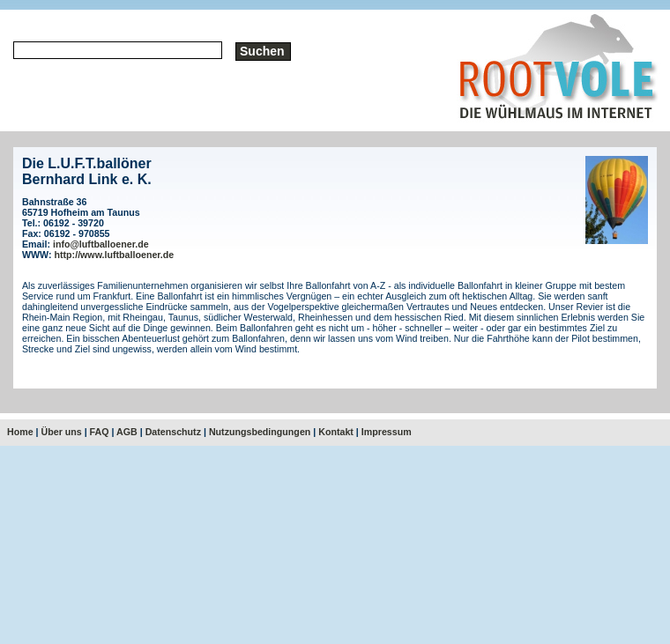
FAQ (100, 432)
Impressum (387, 432)
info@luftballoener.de (101, 244)
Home (20, 432)
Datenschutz (173, 432)
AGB (127, 432)
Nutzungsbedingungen (260, 432)
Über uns (62, 432)
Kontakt (336, 432)
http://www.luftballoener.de (115, 255)
